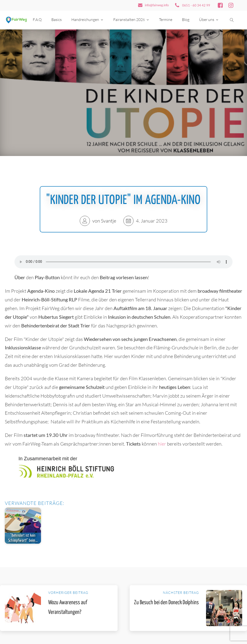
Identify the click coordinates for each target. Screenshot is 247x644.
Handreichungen (87, 20)
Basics (57, 20)
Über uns (209, 20)
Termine (166, 20)
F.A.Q (37, 20)
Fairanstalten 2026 (131, 20)
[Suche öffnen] (232, 20)
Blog (186, 20)
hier (162, 444)
